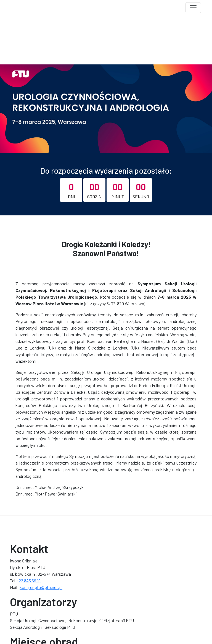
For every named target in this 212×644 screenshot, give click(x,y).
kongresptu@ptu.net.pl (41, 587)
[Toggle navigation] (193, 8)
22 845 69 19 (30, 581)
